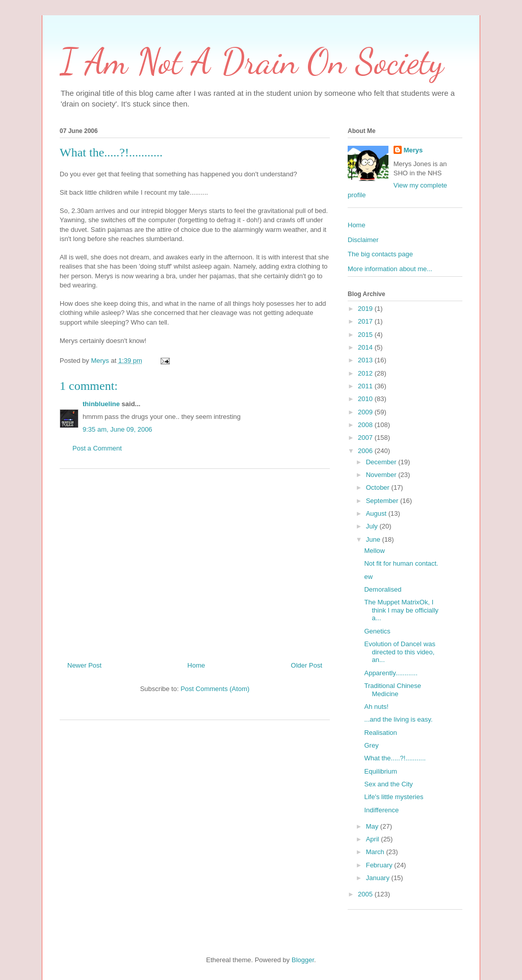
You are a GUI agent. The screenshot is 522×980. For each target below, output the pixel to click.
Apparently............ (391, 673)
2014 (366, 347)
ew (368, 577)
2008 (366, 425)
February (380, 865)
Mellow (374, 551)
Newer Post (84, 665)
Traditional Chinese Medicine (393, 690)
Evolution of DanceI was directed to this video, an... (399, 652)
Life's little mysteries (394, 797)
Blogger (303, 960)
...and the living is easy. (398, 719)
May (373, 826)
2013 (366, 360)
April (374, 839)
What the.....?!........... (395, 758)
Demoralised (383, 589)
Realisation (380, 733)
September (383, 501)
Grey (371, 745)
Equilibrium (380, 771)
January (379, 878)
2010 (366, 399)
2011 (366, 386)
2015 (366, 335)
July (373, 526)
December (382, 462)
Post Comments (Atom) (215, 689)
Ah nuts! (376, 707)
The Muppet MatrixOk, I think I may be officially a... (401, 610)
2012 (366, 373)
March (376, 852)
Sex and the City (388, 784)
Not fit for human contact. (401, 563)
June (374, 539)
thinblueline (101, 404)
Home (197, 665)
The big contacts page (380, 254)
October (379, 487)
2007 (366, 438)
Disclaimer (363, 240)
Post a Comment (97, 448)
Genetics (377, 631)
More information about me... (390, 269)
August (377, 513)
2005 (366, 894)
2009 (366, 412)
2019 (366, 309)
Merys (413, 150)
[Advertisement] (195, 561)
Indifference (381, 810)
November (382, 475)
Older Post (307, 665)
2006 (366, 451)
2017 (366, 321)
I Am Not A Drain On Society (252, 62)
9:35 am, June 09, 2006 (118, 429)
